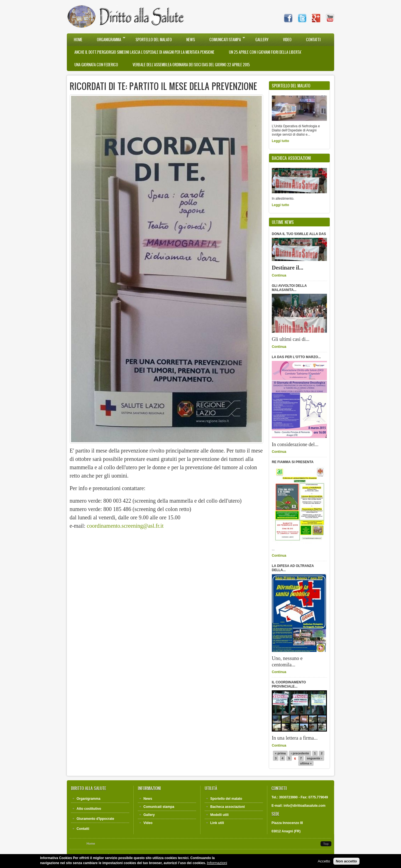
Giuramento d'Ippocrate (95, 819)
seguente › (315, 758)
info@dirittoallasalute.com (304, 806)
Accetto (324, 862)
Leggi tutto (280, 141)
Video (287, 40)
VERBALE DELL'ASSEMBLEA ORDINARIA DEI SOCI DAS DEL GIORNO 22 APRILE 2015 (191, 65)
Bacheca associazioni (228, 807)
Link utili (217, 823)
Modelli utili (219, 815)
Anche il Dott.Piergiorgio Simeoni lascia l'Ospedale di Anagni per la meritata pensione (144, 52)
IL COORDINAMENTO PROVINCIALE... (289, 684)
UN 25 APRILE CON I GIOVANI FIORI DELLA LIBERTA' (265, 52)
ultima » (306, 763)
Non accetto (346, 862)
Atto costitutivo (89, 809)
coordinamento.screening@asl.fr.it (125, 526)
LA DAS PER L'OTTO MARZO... (296, 357)
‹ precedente (300, 753)
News (191, 40)
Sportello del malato (154, 40)
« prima (280, 753)
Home (78, 40)
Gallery (262, 40)
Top (326, 844)
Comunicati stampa (224, 39)
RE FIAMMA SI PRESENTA (293, 462)
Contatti (313, 40)
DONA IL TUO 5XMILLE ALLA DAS (299, 234)
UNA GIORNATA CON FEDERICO (96, 65)
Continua (279, 275)
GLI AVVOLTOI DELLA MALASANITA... (289, 288)
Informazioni (217, 864)
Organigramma (108, 39)
